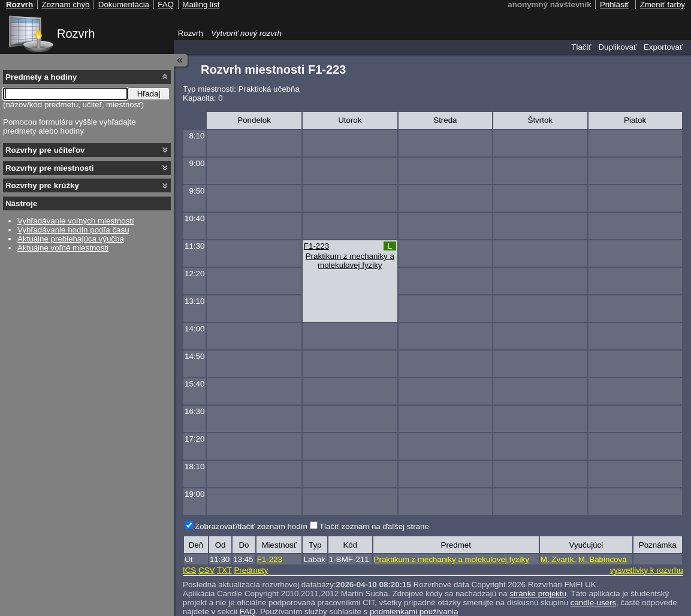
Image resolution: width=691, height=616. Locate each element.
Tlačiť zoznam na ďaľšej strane (374, 526)
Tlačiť (581, 47)
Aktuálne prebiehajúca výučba (71, 239)
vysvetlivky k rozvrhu (646, 570)
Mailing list (201, 4)
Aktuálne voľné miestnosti (63, 248)
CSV (206, 570)
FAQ (248, 612)
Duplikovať (617, 47)
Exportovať (663, 47)
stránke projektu (538, 594)
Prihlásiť (615, 4)
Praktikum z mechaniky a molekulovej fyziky (350, 261)
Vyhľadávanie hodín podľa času (73, 230)
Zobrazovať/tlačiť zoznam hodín (251, 526)
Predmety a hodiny (41, 77)
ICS (189, 570)
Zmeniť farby (663, 4)
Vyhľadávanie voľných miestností (76, 221)
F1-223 (316, 246)
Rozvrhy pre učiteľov (45, 150)
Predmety (251, 570)
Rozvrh (76, 34)
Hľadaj (149, 94)
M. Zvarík (557, 559)
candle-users (593, 603)
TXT (224, 570)
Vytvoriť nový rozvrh (246, 33)
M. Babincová (603, 559)
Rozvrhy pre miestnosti (49, 168)
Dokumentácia (124, 4)
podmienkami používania (414, 612)
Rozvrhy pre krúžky (42, 185)
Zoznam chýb (65, 4)
